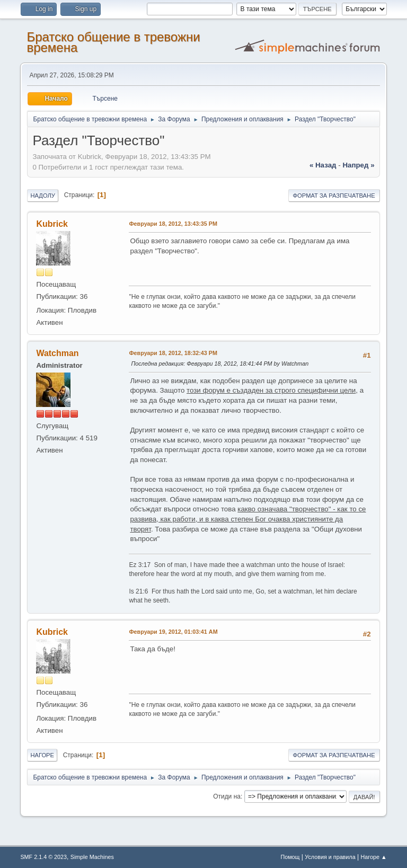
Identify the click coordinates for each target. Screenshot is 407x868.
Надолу (43, 196)
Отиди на (227, 796)
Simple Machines (92, 857)
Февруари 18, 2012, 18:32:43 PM (173, 353)
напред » (358, 165)
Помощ (290, 857)
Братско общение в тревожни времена (113, 42)
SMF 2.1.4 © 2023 (43, 857)
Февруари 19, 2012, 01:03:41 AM (173, 632)
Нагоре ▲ (373, 857)
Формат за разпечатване (334, 196)
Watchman (57, 353)
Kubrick (52, 224)
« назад (323, 165)
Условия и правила (330, 857)
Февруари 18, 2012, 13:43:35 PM (173, 224)
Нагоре (42, 755)
